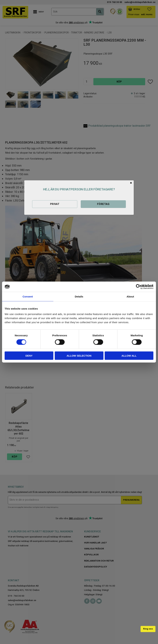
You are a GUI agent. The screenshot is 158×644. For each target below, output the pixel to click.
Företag (103, 204)
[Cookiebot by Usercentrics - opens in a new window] (138, 287)
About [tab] (130, 297)
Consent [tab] (28, 297)
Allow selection (79, 355)
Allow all (129, 355)
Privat (55, 204)
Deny (29, 355)
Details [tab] (79, 297)
